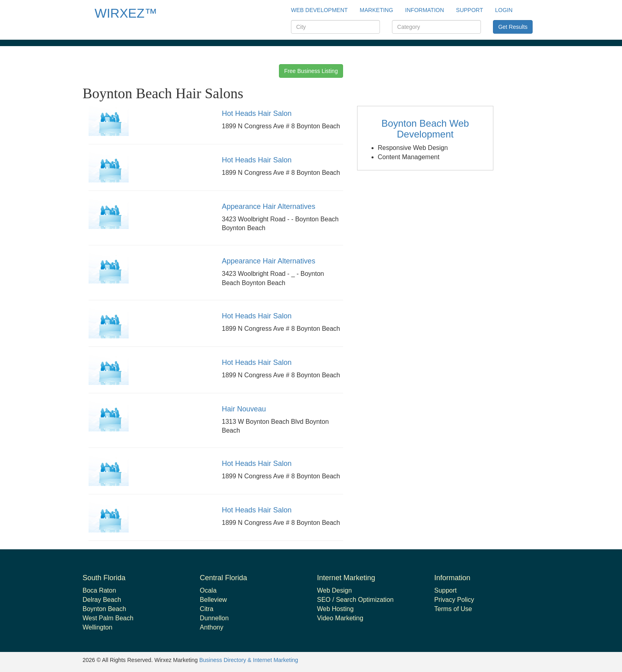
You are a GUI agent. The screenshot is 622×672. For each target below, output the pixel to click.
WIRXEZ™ (126, 13)
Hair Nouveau (244, 409)
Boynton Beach (104, 609)
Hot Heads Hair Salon (257, 113)
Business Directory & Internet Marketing (249, 660)
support (470, 10)
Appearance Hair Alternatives (269, 206)
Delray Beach (102, 600)
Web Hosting (335, 609)
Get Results (513, 27)
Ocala (208, 590)
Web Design (334, 590)
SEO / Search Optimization (355, 600)
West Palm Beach (108, 618)
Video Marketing (340, 618)
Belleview (214, 600)
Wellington (97, 627)
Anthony (212, 627)
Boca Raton (99, 590)
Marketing (377, 10)
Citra (207, 609)
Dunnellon (214, 618)
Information (425, 10)
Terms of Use (453, 609)
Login (504, 10)
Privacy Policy (454, 600)
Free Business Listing (311, 71)
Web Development (319, 10)
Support (446, 590)
